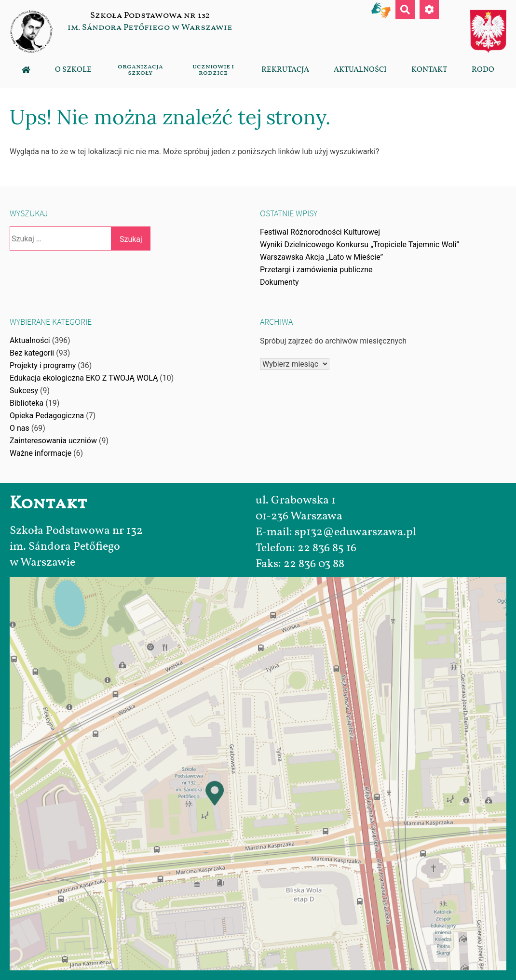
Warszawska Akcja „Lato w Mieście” (321, 257)
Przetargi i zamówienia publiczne (316, 270)
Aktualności (360, 69)
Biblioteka (27, 403)
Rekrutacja (285, 69)
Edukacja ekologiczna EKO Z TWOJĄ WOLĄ (84, 378)
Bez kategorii (32, 353)
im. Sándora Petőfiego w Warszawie (150, 27)
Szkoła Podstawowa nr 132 (150, 15)
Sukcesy (24, 391)
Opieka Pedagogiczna (47, 416)
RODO (483, 69)
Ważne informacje (41, 453)
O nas (20, 428)
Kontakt (429, 69)
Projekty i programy (43, 365)
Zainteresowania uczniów (53, 441)
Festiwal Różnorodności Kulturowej (320, 232)
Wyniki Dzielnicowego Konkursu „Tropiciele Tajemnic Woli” (360, 245)
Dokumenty (279, 282)
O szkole (73, 69)
